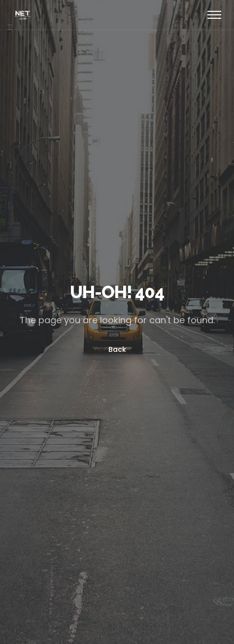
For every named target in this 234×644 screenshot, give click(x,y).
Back (117, 349)
